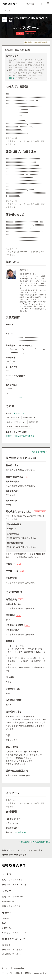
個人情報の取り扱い (11, 954)
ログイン (40, 4)
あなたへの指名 (35, 850)
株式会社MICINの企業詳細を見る (37, 42)
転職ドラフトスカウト (12, 880)
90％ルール (13, 78)
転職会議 (19, 973)
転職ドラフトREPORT (13, 897)
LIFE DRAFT (8, 902)
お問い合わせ (8, 928)
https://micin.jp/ (19, 832)
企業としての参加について (14, 933)
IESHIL (28, 973)
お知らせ (6, 918)
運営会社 (6, 945)
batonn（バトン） (41, 973)
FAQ (4, 923)
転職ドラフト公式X (11, 906)
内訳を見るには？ (39, 452)
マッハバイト (7, 973)
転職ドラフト (8, 850)
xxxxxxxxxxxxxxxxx (14, 397)
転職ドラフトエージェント (14, 885)
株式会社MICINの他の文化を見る (20, 436)
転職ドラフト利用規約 (12, 950)
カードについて (20, 413)
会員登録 (30, 4)
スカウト (21, 850)
